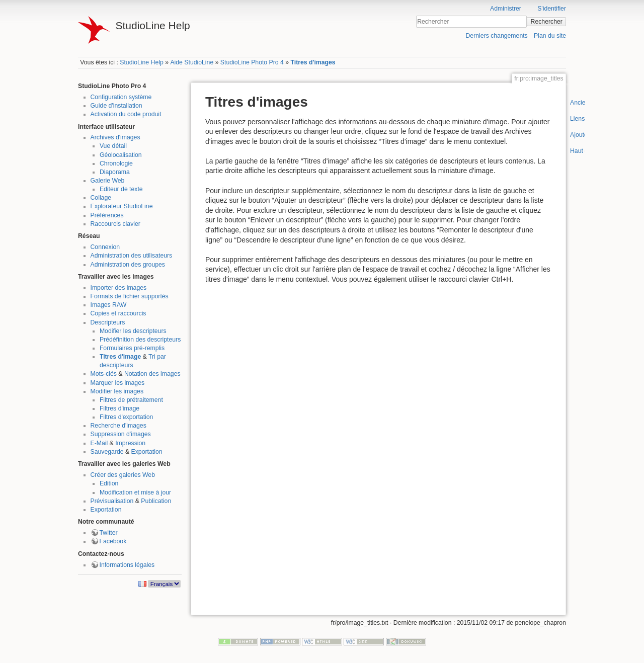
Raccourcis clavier (115, 224)
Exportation (147, 452)
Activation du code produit (126, 114)
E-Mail (99, 443)
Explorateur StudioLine (122, 206)
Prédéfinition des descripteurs (140, 340)
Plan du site (550, 36)
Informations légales (127, 565)
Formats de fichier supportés (130, 296)
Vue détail (113, 146)
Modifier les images (117, 391)
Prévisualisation (112, 501)
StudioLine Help (142, 62)
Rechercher (547, 22)
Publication (156, 501)
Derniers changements (496, 36)
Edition (109, 483)
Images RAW (109, 305)
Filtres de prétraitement (131, 400)
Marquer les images (118, 383)
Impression (130, 443)
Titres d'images (313, 62)
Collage (101, 198)
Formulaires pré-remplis (132, 348)
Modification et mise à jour (135, 492)
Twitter (109, 533)
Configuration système (121, 97)
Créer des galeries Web (123, 475)
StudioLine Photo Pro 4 (252, 62)
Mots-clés (104, 374)
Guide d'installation (116, 106)
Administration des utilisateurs (132, 256)
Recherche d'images (118, 426)
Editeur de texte (121, 189)
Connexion (105, 247)
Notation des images (152, 374)
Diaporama (115, 172)
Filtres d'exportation (127, 417)
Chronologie (116, 163)
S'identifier (552, 9)
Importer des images (119, 288)
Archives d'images (115, 137)
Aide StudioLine (192, 62)
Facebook (113, 541)
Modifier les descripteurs (133, 331)
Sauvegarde (107, 452)
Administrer (506, 9)
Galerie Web (108, 181)
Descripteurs (108, 322)
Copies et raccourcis (118, 313)
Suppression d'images (121, 434)
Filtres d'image (119, 408)
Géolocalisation (121, 155)
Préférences (107, 215)
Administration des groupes (128, 265)
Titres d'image (120, 357)
